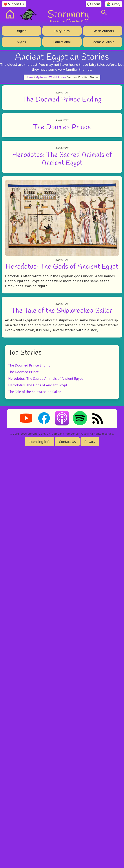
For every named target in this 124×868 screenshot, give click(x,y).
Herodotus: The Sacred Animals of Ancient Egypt (46, 797)
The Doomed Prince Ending (62, 213)
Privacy (90, 860)
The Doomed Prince (62, 355)
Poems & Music (103, 42)
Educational (62, 42)
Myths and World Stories (51, 77)
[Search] (104, 12)
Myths (21, 42)
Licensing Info (39, 860)
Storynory (68, 14)
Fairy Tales (62, 31)
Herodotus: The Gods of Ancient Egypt (62, 608)
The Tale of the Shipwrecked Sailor (62, 728)
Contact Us (67, 860)
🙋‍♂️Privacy (114, 4)
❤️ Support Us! (14, 4)
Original (21, 31)
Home (29, 77)
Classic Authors (103, 31)
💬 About (94, 4)
